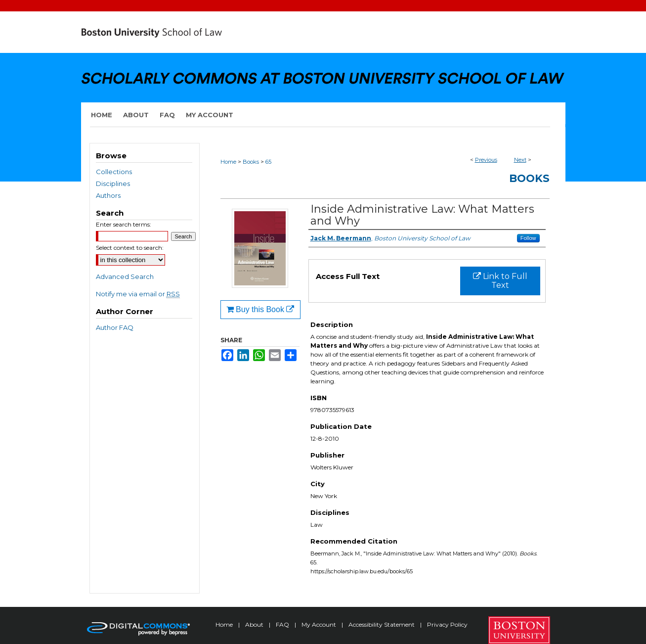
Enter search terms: (124, 224)
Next (520, 160)
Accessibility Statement (382, 624)
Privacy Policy (447, 624)
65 (268, 162)
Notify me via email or (138, 294)
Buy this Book (260, 309)
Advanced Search (125, 276)
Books (251, 162)
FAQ (283, 624)
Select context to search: (130, 248)
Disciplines (113, 184)
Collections (114, 172)
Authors (108, 195)
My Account (320, 624)
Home (228, 162)
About (255, 624)
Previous (486, 160)
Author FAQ (115, 327)
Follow (528, 238)
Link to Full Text (500, 281)
